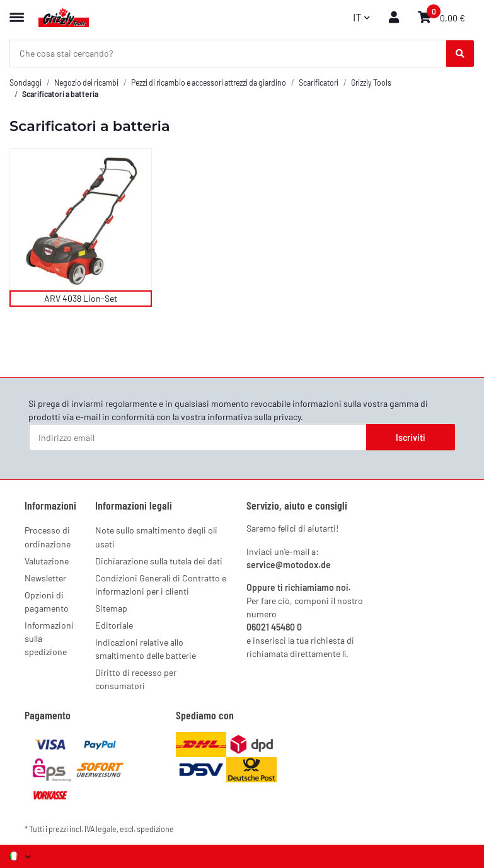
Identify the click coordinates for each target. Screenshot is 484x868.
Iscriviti (411, 437)
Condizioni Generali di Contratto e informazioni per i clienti (161, 585)
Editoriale (114, 625)
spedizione (155, 829)
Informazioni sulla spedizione (49, 638)
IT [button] (357, 17)
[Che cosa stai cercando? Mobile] (228, 54)
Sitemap (111, 608)
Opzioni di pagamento (47, 602)
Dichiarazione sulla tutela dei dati (159, 561)
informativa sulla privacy (254, 417)
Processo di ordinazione (48, 537)
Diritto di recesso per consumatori (136, 679)
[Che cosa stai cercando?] (460, 54)
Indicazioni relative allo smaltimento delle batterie (146, 649)
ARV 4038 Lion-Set (81, 298)
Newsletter (45, 578)
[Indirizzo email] (198, 437)
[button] (394, 17)
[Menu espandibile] (17, 12)
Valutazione (47, 561)
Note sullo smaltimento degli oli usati (156, 537)
